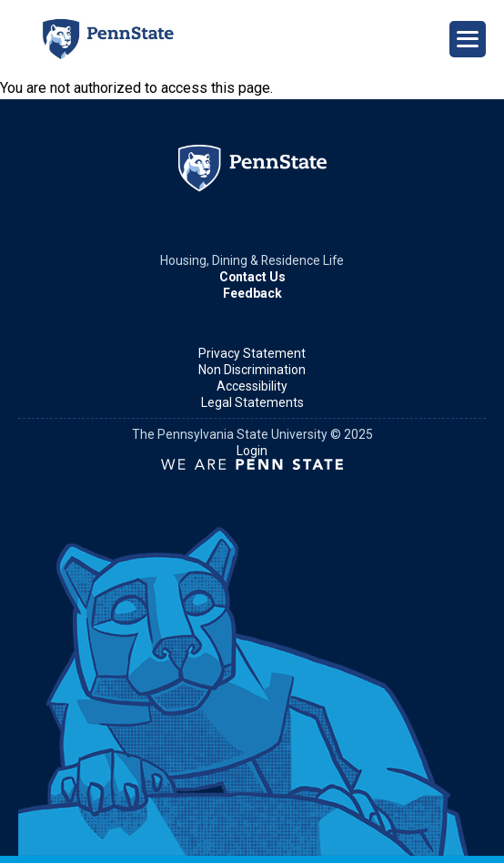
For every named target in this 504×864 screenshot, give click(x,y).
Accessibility (252, 386)
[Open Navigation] (468, 39)
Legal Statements (252, 402)
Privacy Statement (252, 353)
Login (252, 451)
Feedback (252, 293)
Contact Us (252, 277)
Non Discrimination (252, 370)
